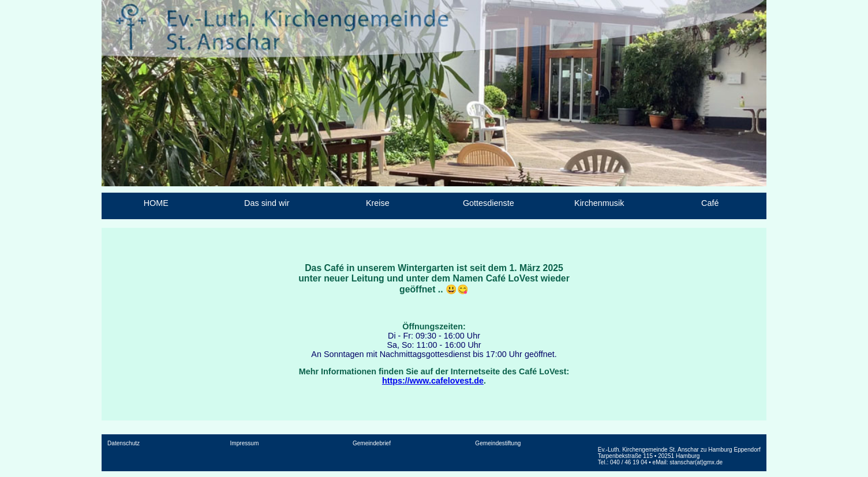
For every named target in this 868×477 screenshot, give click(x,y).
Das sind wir (267, 203)
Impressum (245, 443)
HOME (156, 203)
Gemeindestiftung (498, 443)
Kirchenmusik (599, 203)
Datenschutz (124, 443)
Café (710, 203)
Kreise (378, 203)
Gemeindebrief (372, 443)
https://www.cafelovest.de (433, 381)
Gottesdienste (489, 203)
